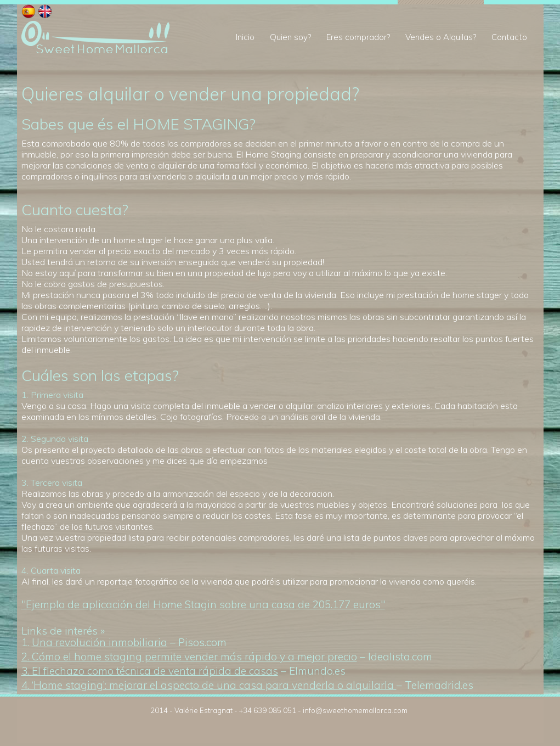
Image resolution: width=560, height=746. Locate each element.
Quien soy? (290, 37)
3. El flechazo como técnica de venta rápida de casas (150, 671)
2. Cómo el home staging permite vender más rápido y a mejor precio (189, 657)
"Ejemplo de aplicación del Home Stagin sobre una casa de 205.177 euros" (203, 604)
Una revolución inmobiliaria (100, 642)
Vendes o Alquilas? (441, 37)
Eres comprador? (358, 37)
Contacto (509, 37)
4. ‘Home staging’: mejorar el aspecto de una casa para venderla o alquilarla (209, 685)
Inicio (245, 37)
